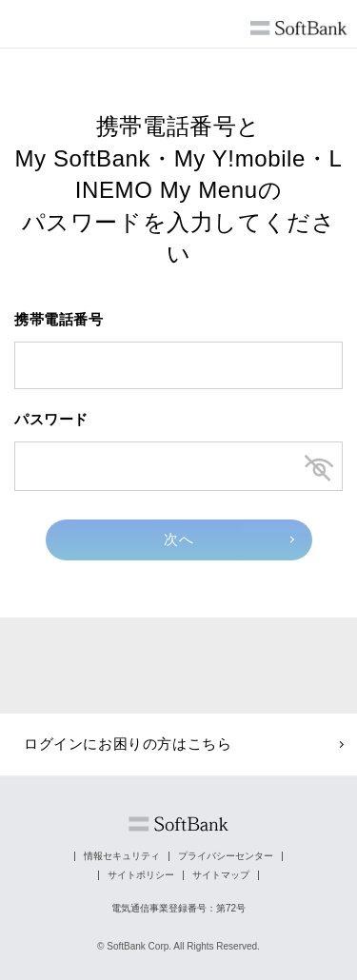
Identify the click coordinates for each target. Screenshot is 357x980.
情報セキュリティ (122, 856)
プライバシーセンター (226, 856)
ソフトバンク (178, 824)
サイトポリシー (141, 875)
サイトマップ (221, 875)
